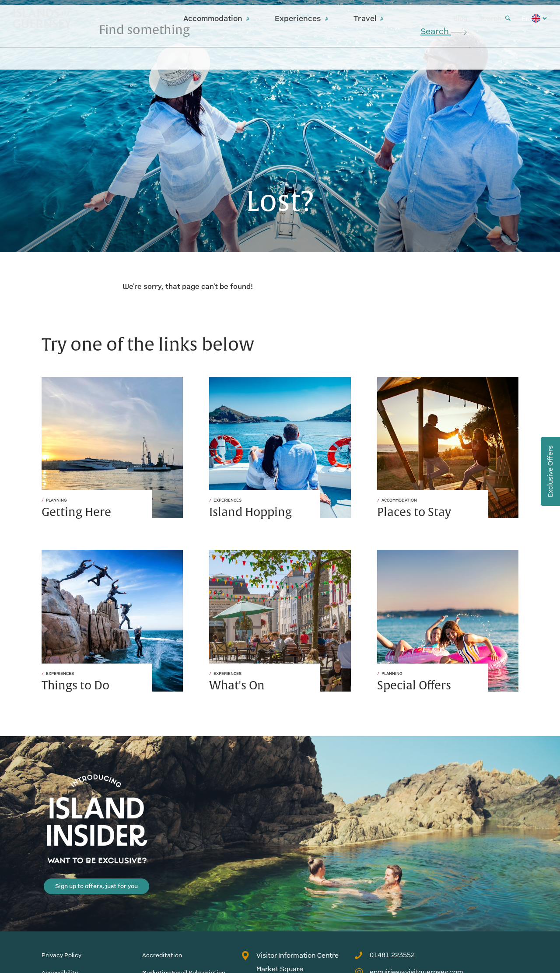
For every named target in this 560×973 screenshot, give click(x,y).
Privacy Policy (61, 955)
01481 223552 (385, 955)
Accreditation (162, 955)
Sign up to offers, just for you (96, 886)
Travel (369, 18)
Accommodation (217, 18)
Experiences (302, 18)
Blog (460, 18)
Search (495, 18)
